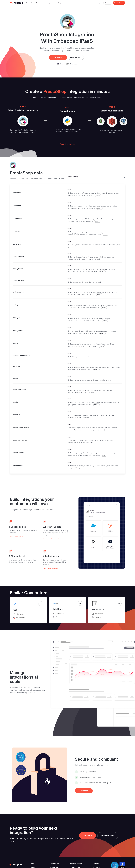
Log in (100, 3)
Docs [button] (54, 3)
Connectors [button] (30, 3)
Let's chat (58, 57)
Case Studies (55, 864)
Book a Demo (119, 3)
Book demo (96, 864)
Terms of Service (76, 864)
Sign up (108, 3)
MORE (98, 195)
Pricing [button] (48, 3)
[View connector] (41, 604)
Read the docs (76, 57)
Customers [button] (40, 3)
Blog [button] (60, 3)
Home (33, 864)
